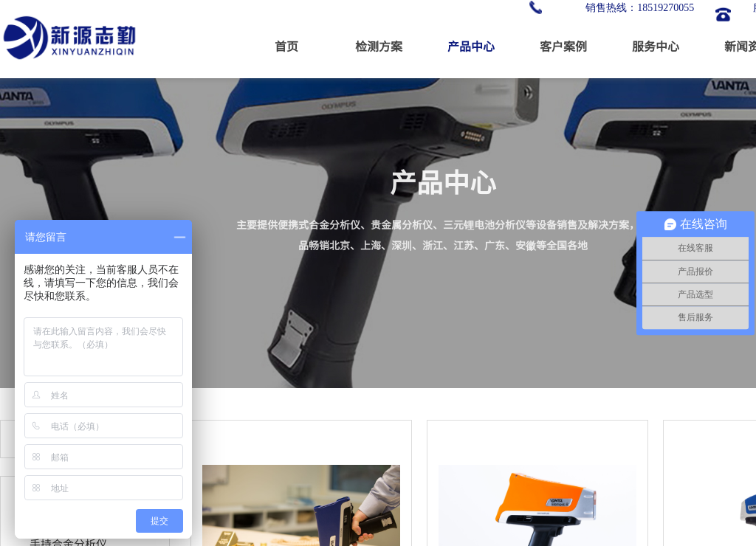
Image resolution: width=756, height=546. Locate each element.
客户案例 (563, 46)
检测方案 (379, 46)
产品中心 (471, 46)
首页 (286, 46)
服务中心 (656, 46)
